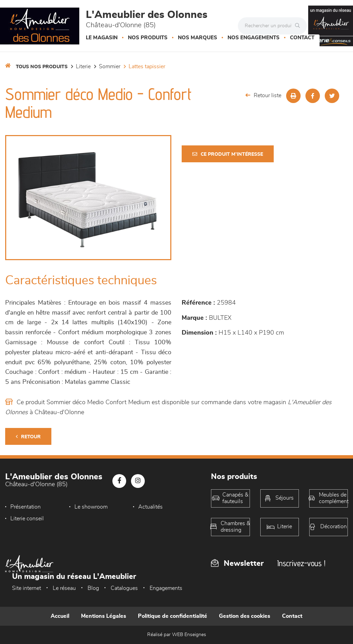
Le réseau (64, 588)
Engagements (166, 588)
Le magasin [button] (102, 38)
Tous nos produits (42, 67)
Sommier (110, 67)
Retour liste (263, 95)
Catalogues (124, 588)
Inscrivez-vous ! (301, 563)
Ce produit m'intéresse (228, 154)
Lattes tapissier (147, 67)
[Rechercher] (299, 26)
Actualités (150, 507)
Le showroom (91, 507)
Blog (93, 588)
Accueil (60, 616)
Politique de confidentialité (173, 616)
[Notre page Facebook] (119, 481)
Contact (302, 38)
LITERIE (83, 67)
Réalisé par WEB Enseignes (177, 635)
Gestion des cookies (245, 616)
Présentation (26, 507)
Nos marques (198, 38)
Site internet (27, 588)
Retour (28, 437)
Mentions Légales (104, 616)
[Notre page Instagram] (138, 481)
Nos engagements (254, 38)
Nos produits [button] (148, 38)
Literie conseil (27, 519)
